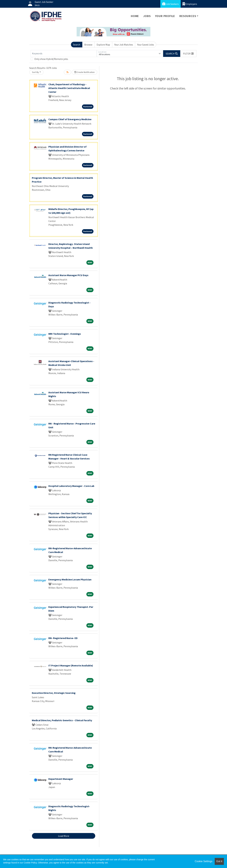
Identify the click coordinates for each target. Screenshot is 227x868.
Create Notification (84, 72)
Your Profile (165, 16)
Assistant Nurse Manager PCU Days (68, 275)
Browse (88, 45)
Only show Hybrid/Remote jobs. (51, 59)
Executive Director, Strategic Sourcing (54, 693)
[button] (188, 54)
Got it (219, 861)
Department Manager (61, 779)
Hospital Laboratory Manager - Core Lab (71, 486)
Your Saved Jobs (146, 45)
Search (77, 45)
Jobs (147, 16)
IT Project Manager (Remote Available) (71, 665)
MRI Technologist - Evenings (65, 334)
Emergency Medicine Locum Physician (70, 579)
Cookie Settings (204, 861)
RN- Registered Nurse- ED (63, 638)
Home (135, 16)
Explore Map (103, 45)
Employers (190, 4)
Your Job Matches (124, 45)
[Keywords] (64, 54)
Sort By (35, 72)
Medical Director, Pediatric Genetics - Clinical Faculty (62, 720)
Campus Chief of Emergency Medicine (70, 119)
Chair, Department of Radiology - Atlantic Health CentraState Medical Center (69, 88)
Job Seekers (170, 4)
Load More (64, 836)
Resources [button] (188, 16)
